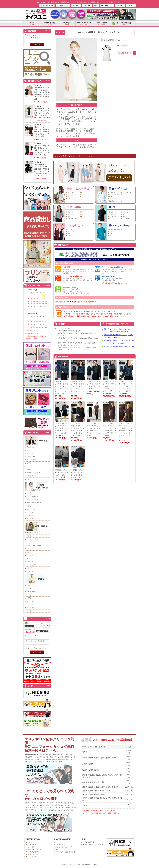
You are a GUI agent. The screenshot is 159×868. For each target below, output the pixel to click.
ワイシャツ (113, 213)
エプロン (30, 463)
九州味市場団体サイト (91, 842)
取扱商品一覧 (33, 845)
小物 (124, 217)
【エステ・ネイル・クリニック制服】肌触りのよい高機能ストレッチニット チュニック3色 (42, 132)
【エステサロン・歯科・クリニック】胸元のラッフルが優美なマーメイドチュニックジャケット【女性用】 (126, 431)
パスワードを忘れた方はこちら (35, 648)
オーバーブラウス (33, 533)
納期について (60, 849)
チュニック (31, 447)
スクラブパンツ (32, 496)
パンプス (30, 568)
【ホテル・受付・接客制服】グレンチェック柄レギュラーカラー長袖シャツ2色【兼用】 (77, 472)
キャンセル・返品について (65, 852)
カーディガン (32, 460)
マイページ (60, 842)
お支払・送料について (64, 847)
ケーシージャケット (34, 503)
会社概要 (31, 847)
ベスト (29, 536)
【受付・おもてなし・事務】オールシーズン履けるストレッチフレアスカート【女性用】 (126, 386)
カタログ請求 (33, 852)
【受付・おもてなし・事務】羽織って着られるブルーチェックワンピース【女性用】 (110, 386)
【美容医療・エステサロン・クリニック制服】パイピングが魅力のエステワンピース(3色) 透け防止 (42, 113)
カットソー (31, 457)
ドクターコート (32, 499)
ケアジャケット (32, 598)
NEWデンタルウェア (116, 202)
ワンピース (31, 450)
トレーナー (31, 592)
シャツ (29, 595)
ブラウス (30, 562)
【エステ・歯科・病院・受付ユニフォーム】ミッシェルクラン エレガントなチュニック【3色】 (42, 150)
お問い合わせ (33, 854)
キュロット (31, 558)
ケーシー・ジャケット (116, 194)
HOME (31, 842)
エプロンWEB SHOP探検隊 (93, 845)
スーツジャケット (33, 539)
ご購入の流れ (60, 845)
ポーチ (29, 611)
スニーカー (31, 519)
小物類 (29, 469)
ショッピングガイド (36, 849)
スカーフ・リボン (33, 473)
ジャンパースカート (34, 546)
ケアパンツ (31, 601)
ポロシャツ (31, 585)
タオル (29, 479)
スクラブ (30, 493)
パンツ (29, 466)
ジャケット (31, 453)
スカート (30, 552)
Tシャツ (30, 588)
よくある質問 (33, 857)
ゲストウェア (32, 476)
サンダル (30, 515)
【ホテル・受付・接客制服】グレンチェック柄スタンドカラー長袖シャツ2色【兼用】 (61, 472)
